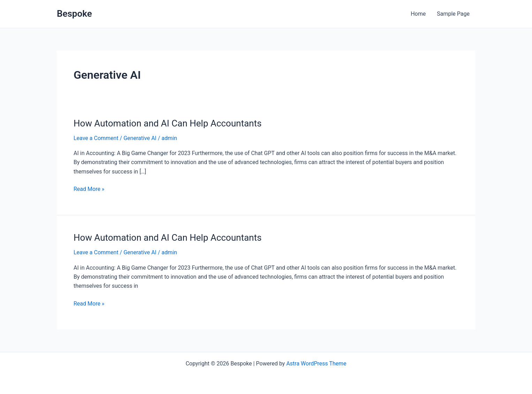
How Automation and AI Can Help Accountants (168, 123)
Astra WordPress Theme (316, 364)
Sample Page (453, 14)
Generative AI (140, 138)
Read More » (89, 188)
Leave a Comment (96, 138)
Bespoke (74, 14)
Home (418, 14)
